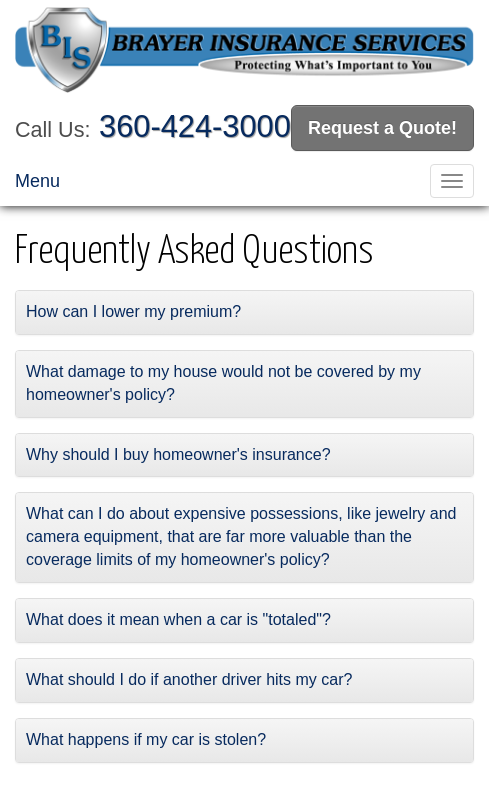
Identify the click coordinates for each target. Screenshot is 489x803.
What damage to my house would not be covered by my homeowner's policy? (223, 383)
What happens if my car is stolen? (146, 739)
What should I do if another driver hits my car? (189, 679)
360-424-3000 (195, 126)
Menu (37, 181)
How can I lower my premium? (133, 311)
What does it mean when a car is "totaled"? (178, 619)
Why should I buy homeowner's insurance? (178, 454)
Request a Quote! (382, 128)
